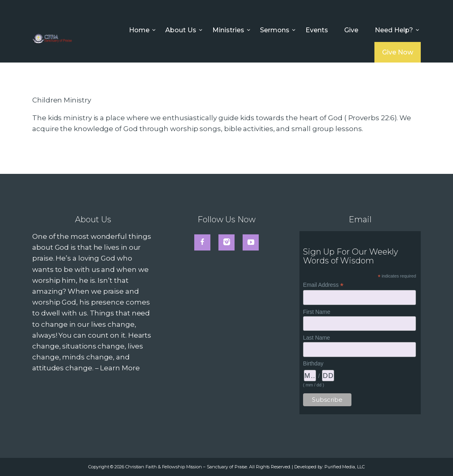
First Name (317, 312)
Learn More (120, 368)
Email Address (323, 285)
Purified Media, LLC (344, 467)
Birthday (313, 363)
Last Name (317, 338)
